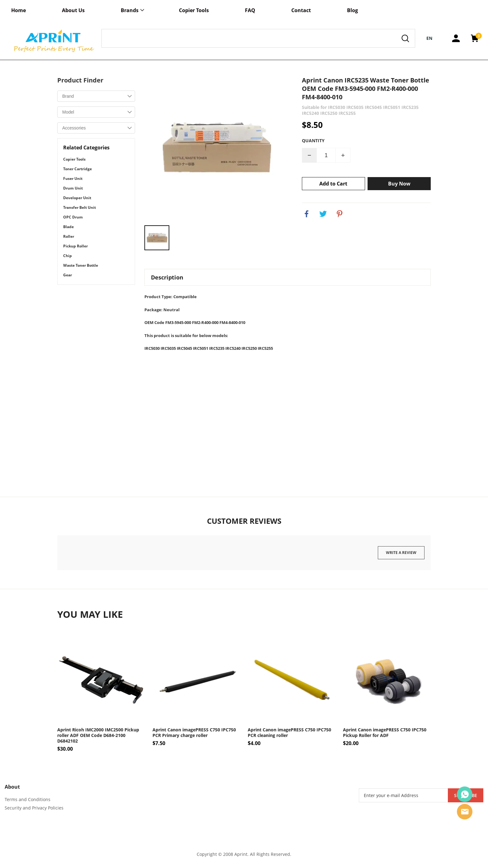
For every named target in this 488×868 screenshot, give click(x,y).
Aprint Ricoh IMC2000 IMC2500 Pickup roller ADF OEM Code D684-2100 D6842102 (98, 735)
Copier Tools (194, 10)
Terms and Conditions (28, 799)
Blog (352, 10)
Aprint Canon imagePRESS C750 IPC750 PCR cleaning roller (289, 733)
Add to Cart (333, 184)
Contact (301, 10)
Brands (130, 10)
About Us (73, 10)
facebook (307, 214)
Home (19, 10)
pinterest (340, 214)
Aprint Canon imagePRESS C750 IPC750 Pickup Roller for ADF (385, 733)
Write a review (401, 553)
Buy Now (399, 184)
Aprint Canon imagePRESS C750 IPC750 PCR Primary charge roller (194, 733)
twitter (323, 214)
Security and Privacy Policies (34, 808)
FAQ (250, 10)
